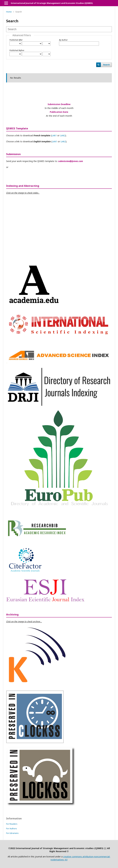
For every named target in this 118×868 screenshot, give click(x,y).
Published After (16, 40)
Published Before (17, 50)
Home (9, 12)
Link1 (54, 135)
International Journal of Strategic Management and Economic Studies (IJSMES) (52, 3)
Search (106, 65)
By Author (63, 40)
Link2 (63, 135)
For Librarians (12, 833)
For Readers (12, 824)
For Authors (12, 828)
